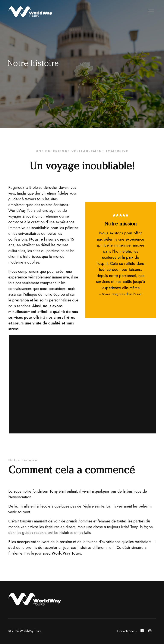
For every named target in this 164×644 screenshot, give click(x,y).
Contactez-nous (127, 631)
